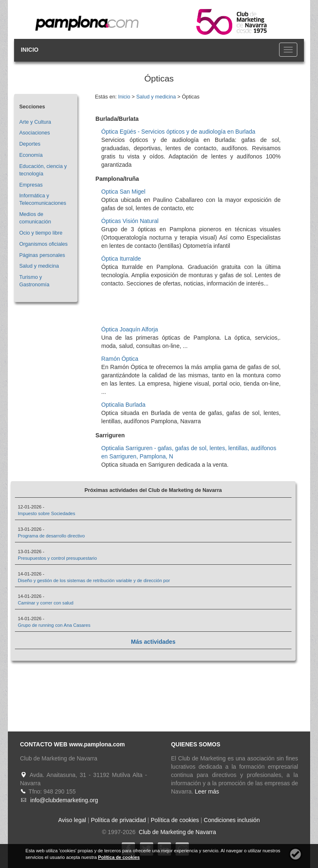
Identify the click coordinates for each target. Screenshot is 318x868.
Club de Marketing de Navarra (177, 832)
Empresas (31, 185)
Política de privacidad (118, 820)
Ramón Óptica (120, 359)
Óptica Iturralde (121, 259)
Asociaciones (34, 133)
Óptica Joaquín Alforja (130, 329)
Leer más (207, 791)
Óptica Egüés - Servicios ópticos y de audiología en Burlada (178, 132)
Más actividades (153, 642)
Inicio (124, 97)
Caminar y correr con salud (46, 603)
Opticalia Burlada (124, 405)
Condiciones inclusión (232, 820)
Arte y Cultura (35, 122)
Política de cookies (175, 820)
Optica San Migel (124, 192)
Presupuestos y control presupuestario (57, 558)
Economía (31, 155)
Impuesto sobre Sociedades (47, 513)
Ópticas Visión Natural (130, 221)
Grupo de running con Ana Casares (54, 625)
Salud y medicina (39, 266)
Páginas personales (42, 255)
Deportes (30, 144)
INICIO (30, 50)
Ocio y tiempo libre (41, 233)
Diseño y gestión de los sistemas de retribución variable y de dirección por (94, 580)
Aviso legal (72, 820)
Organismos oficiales (43, 244)
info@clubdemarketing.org (64, 800)
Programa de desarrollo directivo (51, 536)
